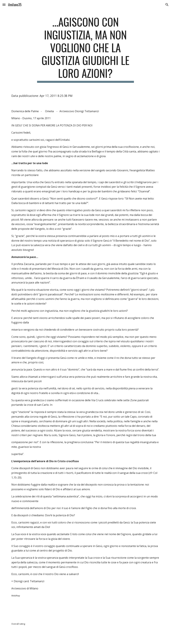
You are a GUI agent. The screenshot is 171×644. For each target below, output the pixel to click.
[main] (85, 49)
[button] (4, 5)
